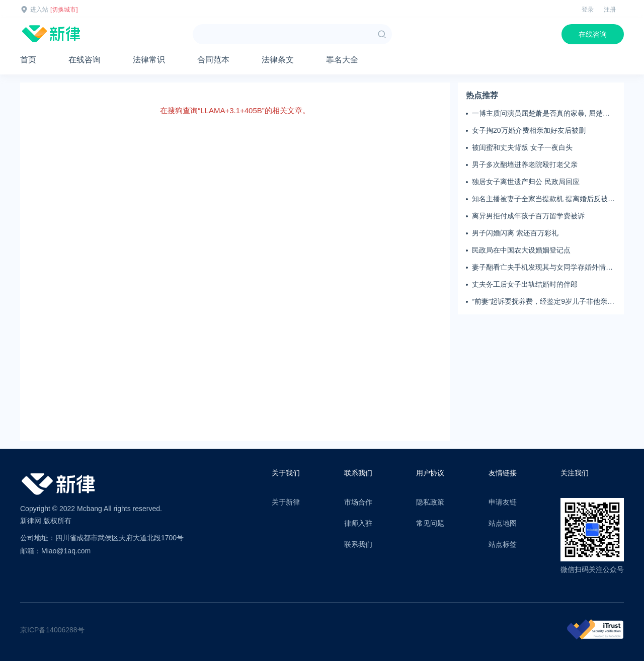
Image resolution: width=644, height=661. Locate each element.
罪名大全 (342, 60)
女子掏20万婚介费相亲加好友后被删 (529, 130)
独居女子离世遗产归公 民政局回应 (526, 182)
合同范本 (213, 60)
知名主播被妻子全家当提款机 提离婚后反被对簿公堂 (543, 199)
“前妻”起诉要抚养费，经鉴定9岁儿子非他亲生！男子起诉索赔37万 (540, 302)
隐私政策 (430, 502)
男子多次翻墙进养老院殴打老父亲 (525, 164)
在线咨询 (593, 34)
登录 (588, 10)
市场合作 (358, 502)
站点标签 (503, 544)
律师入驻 (358, 523)
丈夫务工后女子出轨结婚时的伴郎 (525, 284)
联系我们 (358, 544)
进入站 (39, 10)
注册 (610, 10)
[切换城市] (64, 10)
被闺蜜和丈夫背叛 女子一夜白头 (522, 147)
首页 (28, 60)
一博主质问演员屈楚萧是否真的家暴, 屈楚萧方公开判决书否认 (541, 114)
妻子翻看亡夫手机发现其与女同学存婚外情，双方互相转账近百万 (542, 268)
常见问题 (430, 523)
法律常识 (149, 60)
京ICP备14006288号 (52, 630)
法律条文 (278, 60)
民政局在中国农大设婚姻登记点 (521, 250)
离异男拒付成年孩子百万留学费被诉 (528, 216)
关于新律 (286, 502)
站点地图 (503, 523)
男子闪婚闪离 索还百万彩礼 (515, 233)
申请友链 (503, 502)
